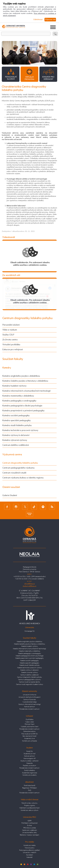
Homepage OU (29, 631)
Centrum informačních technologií (30, 704)
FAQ (30, 790)
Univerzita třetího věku (30, 833)
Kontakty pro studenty (30, 775)
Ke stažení (30, 855)
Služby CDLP (8, 335)
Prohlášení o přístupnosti (30, 823)
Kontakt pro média (29, 845)
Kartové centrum (29, 707)
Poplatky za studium (29, 766)
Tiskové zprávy (30, 848)
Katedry (7, 368)
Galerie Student (10, 495)
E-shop (29, 825)
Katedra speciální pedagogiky (17, 421)
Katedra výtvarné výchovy (15, 440)
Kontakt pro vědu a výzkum (30, 810)
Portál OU (30, 751)
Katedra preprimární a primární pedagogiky (23, 411)
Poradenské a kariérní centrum (29, 709)
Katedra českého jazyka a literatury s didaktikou (25, 381)
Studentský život (29, 739)
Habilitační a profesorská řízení (30, 808)
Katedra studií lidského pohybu (17, 425)
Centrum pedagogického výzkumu (18, 468)
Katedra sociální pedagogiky (16, 416)
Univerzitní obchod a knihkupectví (30, 697)
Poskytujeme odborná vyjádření (30, 850)
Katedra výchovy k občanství (16, 435)
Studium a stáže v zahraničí (29, 761)
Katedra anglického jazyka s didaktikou (21, 376)
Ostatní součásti (11, 487)
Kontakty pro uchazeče (29, 741)
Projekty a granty (30, 806)
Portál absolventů (30, 786)
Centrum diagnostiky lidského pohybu (27, 318)
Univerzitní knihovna (30, 695)
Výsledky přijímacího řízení (30, 727)
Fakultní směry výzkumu (29, 803)
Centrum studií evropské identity (30, 682)
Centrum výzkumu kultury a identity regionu (23, 478)
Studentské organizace (30, 773)
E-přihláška (30, 720)
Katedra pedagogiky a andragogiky (19, 401)
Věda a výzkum (10, 330)
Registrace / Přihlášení (29, 788)
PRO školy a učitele (30, 828)
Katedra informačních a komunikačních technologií (26, 391)
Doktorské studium (29, 731)
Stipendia (29, 763)
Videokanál (9, 237)
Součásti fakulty (13, 359)
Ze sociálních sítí (11, 275)
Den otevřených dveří (29, 736)
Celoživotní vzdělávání (30, 830)
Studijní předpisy (30, 770)
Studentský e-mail (30, 754)
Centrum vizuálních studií (14, 473)
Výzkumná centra (12, 455)
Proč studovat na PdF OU (30, 734)
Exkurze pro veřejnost (13, 350)
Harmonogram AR (29, 759)
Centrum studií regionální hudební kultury (30, 684)
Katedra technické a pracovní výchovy (20, 430)
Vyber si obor (30, 722)
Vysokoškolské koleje (29, 702)
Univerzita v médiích (30, 853)
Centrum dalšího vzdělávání (16, 445)
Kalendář (29, 857)
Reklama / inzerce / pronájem (29, 835)
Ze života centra (10, 340)
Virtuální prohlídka (11, 345)
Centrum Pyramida (30, 700)
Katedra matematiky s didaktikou (18, 396)
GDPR (29, 821)
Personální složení (11, 325)
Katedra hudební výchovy (14, 386)
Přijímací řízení (30, 724)
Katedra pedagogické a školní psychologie (22, 406)
